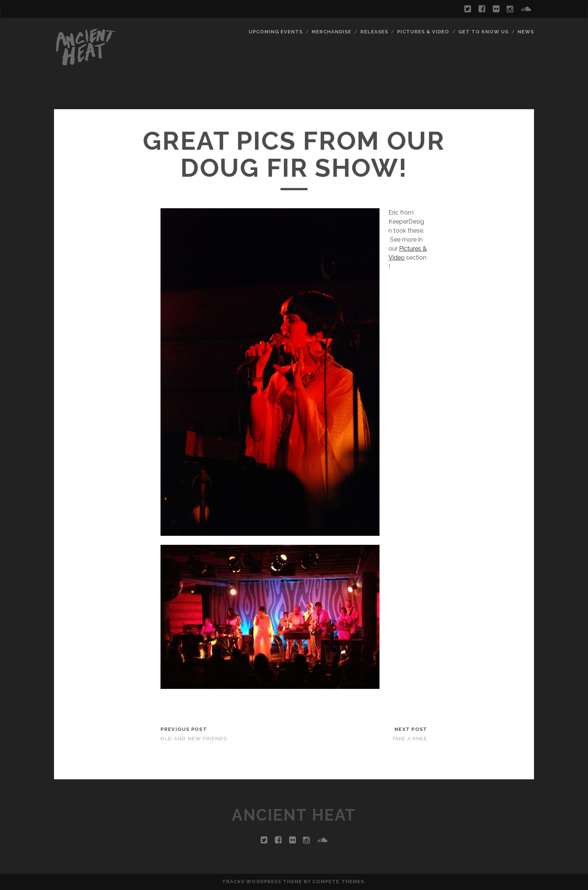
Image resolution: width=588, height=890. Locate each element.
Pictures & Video (423, 32)
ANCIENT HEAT (294, 815)
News (526, 32)
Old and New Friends (194, 739)
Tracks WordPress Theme (262, 882)
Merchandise (331, 32)
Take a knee (410, 739)
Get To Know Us (484, 32)
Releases (374, 32)
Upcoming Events (276, 32)
